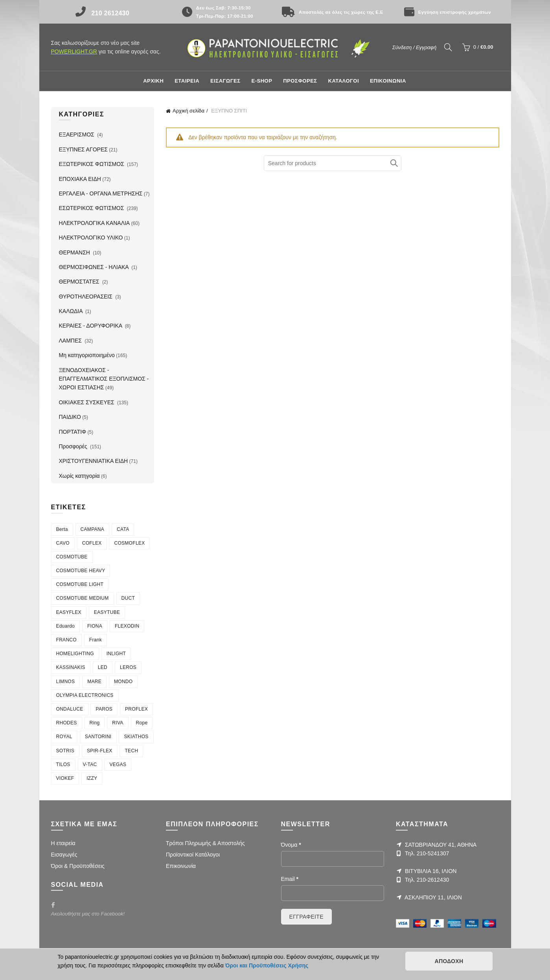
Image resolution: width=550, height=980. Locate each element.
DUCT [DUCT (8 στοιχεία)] (128, 598)
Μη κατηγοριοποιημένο (87, 355)
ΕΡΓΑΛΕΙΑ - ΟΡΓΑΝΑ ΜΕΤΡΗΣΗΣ (101, 193)
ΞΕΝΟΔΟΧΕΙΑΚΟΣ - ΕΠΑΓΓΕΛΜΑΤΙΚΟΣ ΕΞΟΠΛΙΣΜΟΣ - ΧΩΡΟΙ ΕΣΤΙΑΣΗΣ (104, 379)
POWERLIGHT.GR (74, 52)
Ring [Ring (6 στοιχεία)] (95, 723)
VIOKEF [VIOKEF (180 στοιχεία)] (65, 778)
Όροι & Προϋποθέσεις (78, 866)
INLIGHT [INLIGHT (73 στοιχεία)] (116, 654)
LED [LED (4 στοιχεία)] (103, 667)
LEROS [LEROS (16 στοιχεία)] (128, 667)
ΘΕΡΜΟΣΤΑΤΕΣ (80, 282)
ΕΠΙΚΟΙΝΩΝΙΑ (388, 81)
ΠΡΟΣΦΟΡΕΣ (300, 81)
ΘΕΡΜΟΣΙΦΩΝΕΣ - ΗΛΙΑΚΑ (95, 267)
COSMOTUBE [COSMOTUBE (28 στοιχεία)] (72, 557)
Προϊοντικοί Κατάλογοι (193, 855)
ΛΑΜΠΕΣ (71, 341)
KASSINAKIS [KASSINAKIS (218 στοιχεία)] (71, 667)
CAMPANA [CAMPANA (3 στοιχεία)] (93, 529)
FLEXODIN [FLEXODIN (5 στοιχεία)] (127, 626)
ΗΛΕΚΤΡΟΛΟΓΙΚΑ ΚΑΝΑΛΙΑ (95, 223)
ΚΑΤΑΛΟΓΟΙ (344, 81)
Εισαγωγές (64, 855)
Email (290, 879)
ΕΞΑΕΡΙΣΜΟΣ (77, 134)
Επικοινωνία (181, 866)
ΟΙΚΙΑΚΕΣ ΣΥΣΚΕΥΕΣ (87, 402)
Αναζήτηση (394, 163)
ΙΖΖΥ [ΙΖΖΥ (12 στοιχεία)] (92, 778)
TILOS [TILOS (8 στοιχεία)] (63, 764)
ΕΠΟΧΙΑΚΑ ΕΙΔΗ (80, 179)
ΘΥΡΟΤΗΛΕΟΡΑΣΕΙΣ (86, 297)
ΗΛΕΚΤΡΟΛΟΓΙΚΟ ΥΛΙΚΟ (91, 238)
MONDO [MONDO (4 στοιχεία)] (123, 682)
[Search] (448, 47)
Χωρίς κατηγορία (79, 476)
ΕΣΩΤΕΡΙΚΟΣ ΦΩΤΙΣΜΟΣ (92, 208)
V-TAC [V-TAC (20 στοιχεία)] (90, 764)
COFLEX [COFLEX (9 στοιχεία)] (92, 543)
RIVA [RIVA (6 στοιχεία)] (118, 723)
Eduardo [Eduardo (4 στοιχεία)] (65, 626)
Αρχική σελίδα (189, 111)
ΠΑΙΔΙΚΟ (70, 417)
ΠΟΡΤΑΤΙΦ (73, 432)
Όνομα (291, 845)
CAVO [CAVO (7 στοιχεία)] (63, 543)
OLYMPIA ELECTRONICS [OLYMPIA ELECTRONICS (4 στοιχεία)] (85, 695)
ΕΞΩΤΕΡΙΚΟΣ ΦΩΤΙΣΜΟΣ (92, 164)
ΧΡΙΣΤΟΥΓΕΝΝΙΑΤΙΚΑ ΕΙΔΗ (94, 461)
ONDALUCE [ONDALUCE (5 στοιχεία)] (70, 709)
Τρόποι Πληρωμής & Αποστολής (205, 843)
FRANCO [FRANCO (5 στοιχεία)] (66, 640)
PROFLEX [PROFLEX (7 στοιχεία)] (136, 709)
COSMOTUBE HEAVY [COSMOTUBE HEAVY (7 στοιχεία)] (81, 571)
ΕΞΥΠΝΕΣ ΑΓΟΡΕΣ (83, 149)
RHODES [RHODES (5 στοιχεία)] (67, 723)
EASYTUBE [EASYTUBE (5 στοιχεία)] (107, 612)
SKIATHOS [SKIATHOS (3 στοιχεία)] (136, 737)
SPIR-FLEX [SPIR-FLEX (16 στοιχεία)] (100, 751)
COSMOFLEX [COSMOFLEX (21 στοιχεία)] (129, 543)
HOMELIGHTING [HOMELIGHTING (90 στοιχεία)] (75, 654)
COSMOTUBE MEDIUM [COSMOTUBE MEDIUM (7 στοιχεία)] (83, 598)
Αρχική (153, 81)
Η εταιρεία (63, 843)
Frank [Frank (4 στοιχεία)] (96, 640)
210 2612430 (110, 13)
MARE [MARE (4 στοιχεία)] (94, 682)
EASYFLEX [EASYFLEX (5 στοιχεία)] (69, 612)
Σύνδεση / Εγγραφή (415, 47)
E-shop (262, 81)
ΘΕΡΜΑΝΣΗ (75, 252)
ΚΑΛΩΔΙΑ (72, 311)
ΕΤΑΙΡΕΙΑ (187, 81)
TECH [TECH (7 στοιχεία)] (131, 751)
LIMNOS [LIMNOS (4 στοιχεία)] (66, 682)
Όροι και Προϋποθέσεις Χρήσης (267, 965)
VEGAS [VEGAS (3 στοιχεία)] (118, 764)
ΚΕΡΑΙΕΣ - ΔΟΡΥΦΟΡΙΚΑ (91, 326)
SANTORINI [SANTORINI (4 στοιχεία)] (98, 737)
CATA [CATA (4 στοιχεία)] (123, 529)
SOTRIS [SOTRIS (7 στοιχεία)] (65, 751)
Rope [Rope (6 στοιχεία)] (142, 723)
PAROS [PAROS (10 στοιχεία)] (104, 709)
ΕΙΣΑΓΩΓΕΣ (225, 81)
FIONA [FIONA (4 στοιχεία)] (95, 626)
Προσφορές (74, 446)
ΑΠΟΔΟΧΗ (449, 961)
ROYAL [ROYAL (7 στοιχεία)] (64, 737)
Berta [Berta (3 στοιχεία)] (62, 529)
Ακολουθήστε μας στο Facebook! (88, 914)
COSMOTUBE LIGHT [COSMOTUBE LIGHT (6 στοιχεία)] (80, 584)
